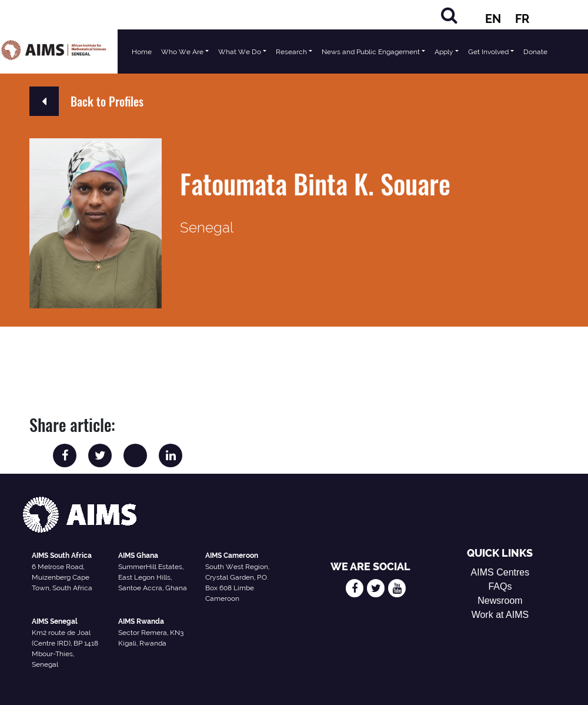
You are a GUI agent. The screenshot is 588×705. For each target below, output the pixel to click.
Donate (535, 52)
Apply (444, 52)
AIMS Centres (500, 572)
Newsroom (500, 601)
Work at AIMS (500, 615)
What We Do (240, 52)
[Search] (449, 15)
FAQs (500, 586)
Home (142, 52)
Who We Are (182, 52)
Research (291, 52)
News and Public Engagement (371, 52)
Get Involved (488, 52)
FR (522, 19)
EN (493, 19)
